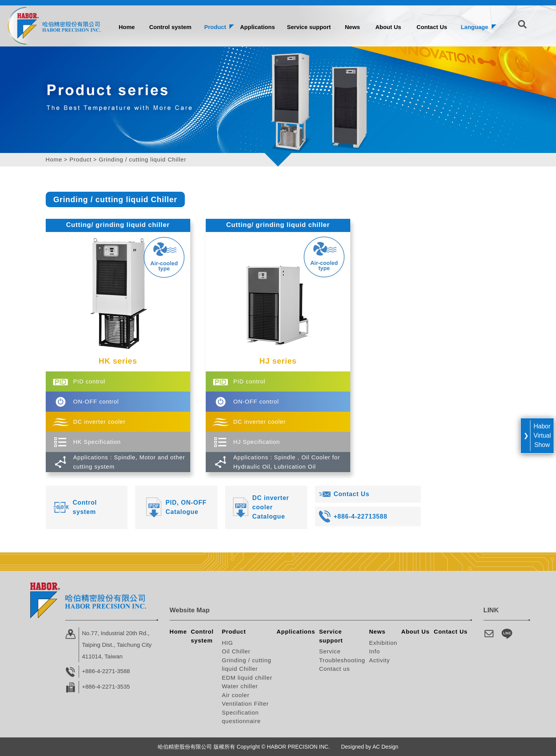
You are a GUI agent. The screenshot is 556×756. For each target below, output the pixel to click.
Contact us (334, 669)
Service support (309, 27)
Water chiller (240, 686)
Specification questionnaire (241, 717)
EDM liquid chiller (247, 678)
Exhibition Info (383, 647)
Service (330, 651)
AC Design (385, 747)
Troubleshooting (342, 660)
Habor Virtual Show (542, 436)
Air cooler (235, 695)
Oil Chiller (236, 651)
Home (127, 27)
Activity (379, 660)
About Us (388, 27)
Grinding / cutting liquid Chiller (246, 665)
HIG (227, 643)
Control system (170, 27)
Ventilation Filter (245, 704)
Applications (257, 27)
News (352, 27)
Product (215, 27)
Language (474, 27)
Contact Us (432, 27)
